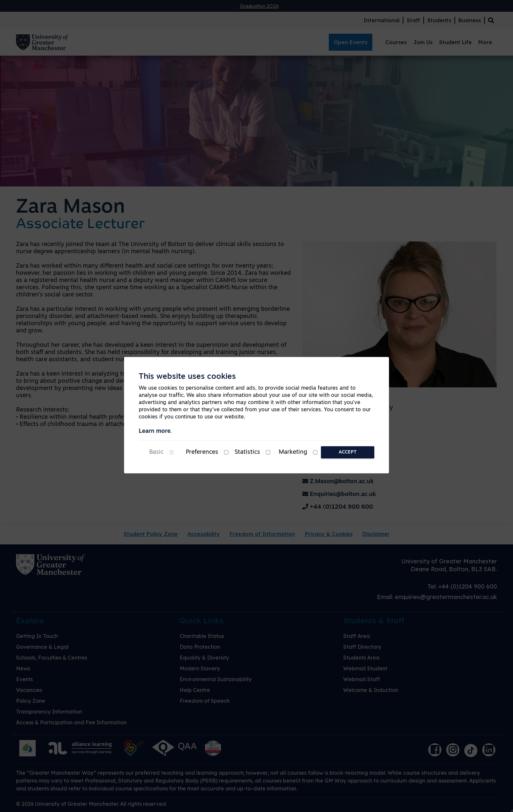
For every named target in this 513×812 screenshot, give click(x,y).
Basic (156, 452)
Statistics (247, 452)
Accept (348, 452)
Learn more (155, 431)
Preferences (202, 452)
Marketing (293, 452)
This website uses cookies (187, 377)
